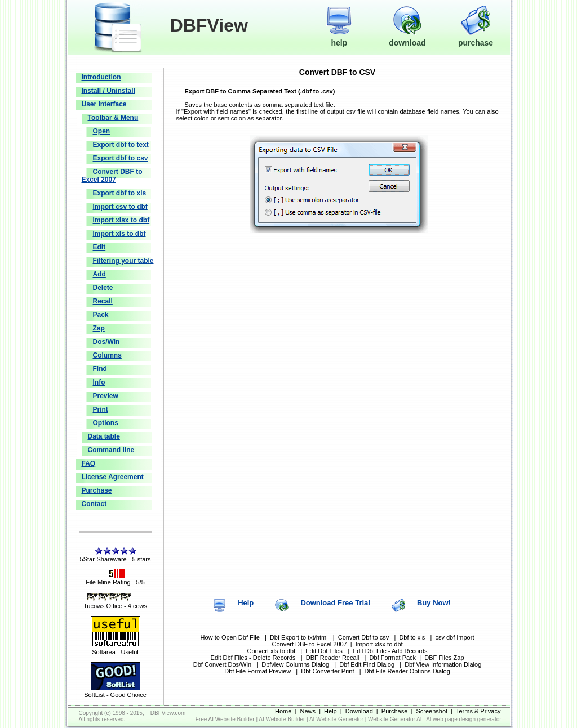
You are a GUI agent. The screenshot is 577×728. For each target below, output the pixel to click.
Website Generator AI (395, 719)
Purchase (97, 490)
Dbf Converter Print (327, 671)
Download (359, 711)
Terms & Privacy (478, 711)
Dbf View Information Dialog (443, 664)
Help (246, 603)
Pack (101, 315)
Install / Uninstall (108, 91)
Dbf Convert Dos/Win (222, 664)
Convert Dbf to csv (363, 637)
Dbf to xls (412, 637)
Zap (99, 328)
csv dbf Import (454, 637)
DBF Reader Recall (333, 658)
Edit (99, 247)
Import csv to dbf (120, 207)
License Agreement (113, 477)
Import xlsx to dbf (121, 220)
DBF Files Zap (444, 658)
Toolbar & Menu (113, 118)
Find (100, 369)
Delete (103, 288)
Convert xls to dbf (272, 651)
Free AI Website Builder (225, 719)
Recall (103, 301)
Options (106, 423)
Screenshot (432, 711)
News (308, 711)
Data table (104, 436)
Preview (106, 396)
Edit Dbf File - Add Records (390, 651)
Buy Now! (434, 603)
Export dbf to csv (121, 158)
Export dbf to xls (120, 193)
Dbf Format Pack (393, 658)
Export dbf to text (121, 145)
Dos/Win (106, 342)
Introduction (101, 77)
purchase (476, 38)
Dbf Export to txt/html (299, 637)
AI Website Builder (282, 719)
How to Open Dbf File (230, 637)
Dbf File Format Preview (258, 671)
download (407, 38)
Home (283, 711)
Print (101, 409)
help (339, 38)
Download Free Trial (335, 603)
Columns (107, 355)
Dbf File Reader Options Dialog (407, 671)
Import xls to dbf (119, 234)
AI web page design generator (463, 719)
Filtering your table (123, 261)
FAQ (89, 463)
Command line (111, 450)
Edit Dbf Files (324, 651)
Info (99, 382)
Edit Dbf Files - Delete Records (253, 658)
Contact (94, 504)
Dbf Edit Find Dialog (367, 664)
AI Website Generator (336, 719)
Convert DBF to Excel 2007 (112, 176)
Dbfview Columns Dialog (295, 664)
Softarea (104, 652)
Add (99, 274)
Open (102, 131)
